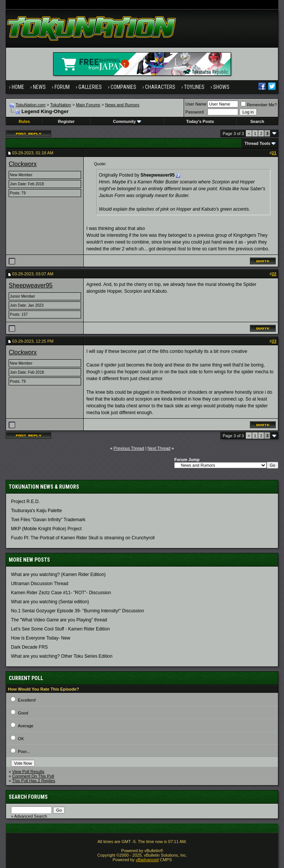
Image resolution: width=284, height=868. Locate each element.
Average (26, 726)
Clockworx (23, 164)
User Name (196, 104)
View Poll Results (28, 772)
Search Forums (28, 797)
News (39, 87)
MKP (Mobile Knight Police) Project (46, 529)
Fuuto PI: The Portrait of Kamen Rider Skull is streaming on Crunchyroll (83, 538)
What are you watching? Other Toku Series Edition (62, 656)
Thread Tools (257, 143)
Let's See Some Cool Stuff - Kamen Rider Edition (60, 629)
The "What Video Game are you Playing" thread (59, 620)
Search (257, 121)
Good (23, 713)
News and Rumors (122, 105)
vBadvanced (147, 860)
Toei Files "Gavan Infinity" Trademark (48, 520)
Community (127, 121)
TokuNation (61, 105)
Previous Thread (129, 448)
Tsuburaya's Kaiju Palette (36, 511)
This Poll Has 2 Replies (34, 781)
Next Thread (159, 448)
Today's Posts (200, 121)
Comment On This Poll (33, 776)
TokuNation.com (30, 105)
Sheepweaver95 (31, 285)
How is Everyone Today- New (41, 638)
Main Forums (88, 105)
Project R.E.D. (25, 502)
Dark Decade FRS (29, 647)
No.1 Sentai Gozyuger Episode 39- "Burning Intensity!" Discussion (77, 611)
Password (195, 112)
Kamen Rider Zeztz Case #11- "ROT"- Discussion (61, 593)
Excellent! (27, 700)
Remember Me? (259, 105)
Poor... (24, 752)
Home (18, 87)
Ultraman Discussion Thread (40, 584)
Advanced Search (31, 816)
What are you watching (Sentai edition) (50, 602)
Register (66, 121)
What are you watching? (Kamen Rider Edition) (58, 575)
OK (21, 739)
